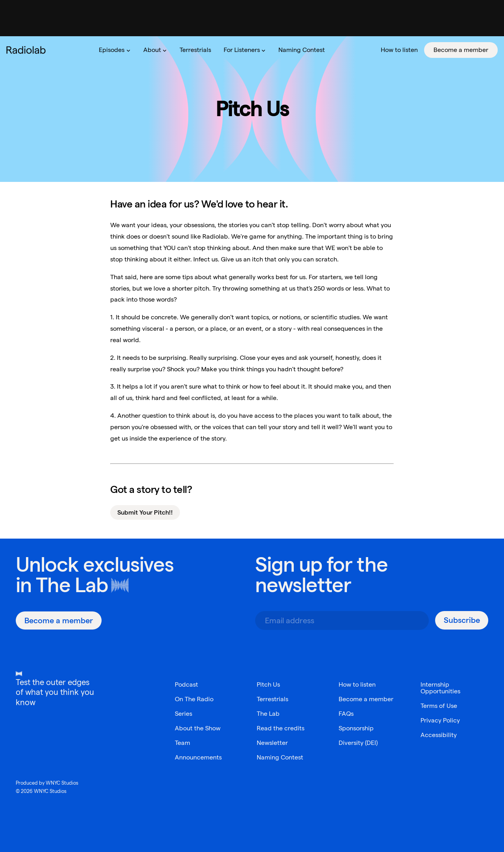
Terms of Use (439, 706)
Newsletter (272, 743)
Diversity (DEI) (358, 743)
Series (183, 714)
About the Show (198, 728)
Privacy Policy (440, 720)
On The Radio (194, 699)
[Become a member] (59, 620)
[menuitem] (115, 50)
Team (183, 743)
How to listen (357, 684)
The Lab (72, 585)
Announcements (198, 757)
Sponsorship (356, 728)
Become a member (366, 699)
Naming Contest (280, 757)
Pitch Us (268, 684)
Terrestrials (272, 699)
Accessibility (439, 735)
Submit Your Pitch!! (145, 512)
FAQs (346, 714)
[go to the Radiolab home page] (28, 50)
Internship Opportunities (440, 688)
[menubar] (295, 50)
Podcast (186, 684)
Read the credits (281, 728)
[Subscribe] (462, 620)
